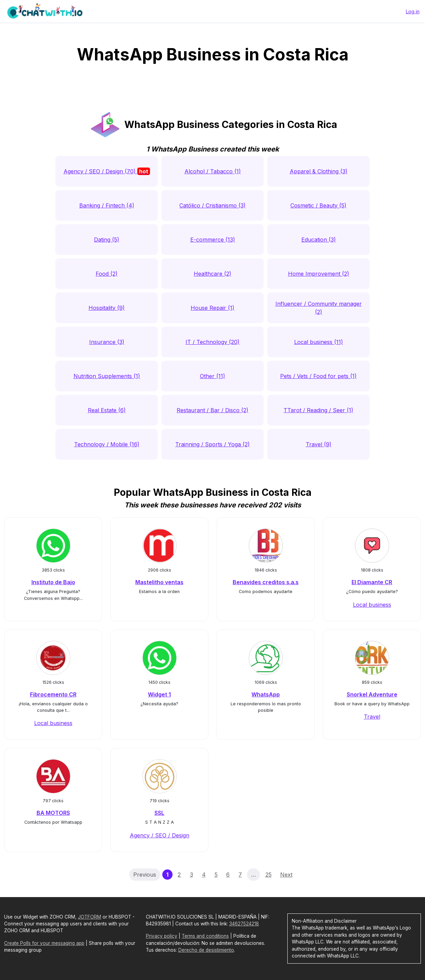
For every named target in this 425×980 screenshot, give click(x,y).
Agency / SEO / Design (160, 835)
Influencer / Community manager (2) (319, 308)
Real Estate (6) (107, 410)
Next (286, 875)
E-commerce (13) (213, 240)
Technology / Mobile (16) (107, 444)
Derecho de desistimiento (206, 950)
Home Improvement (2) (319, 274)
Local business (372, 605)
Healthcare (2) (212, 274)
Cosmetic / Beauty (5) (318, 205)
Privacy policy (162, 936)
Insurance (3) (107, 342)
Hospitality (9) (107, 308)
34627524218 (244, 924)
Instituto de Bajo (53, 582)
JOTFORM (90, 917)
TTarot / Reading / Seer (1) (318, 410)
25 (269, 875)
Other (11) (212, 376)
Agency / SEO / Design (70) (107, 171)
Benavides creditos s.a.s (266, 582)
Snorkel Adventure (372, 694)
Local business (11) (319, 342)
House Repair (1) (212, 308)
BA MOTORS (53, 813)
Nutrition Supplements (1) (107, 376)
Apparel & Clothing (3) (319, 171)
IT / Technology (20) (212, 342)
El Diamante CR (372, 582)
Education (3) (319, 240)
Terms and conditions (205, 936)
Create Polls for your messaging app (44, 943)
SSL (159, 813)
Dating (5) (107, 240)
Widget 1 (159, 694)
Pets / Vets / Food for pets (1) (318, 376)
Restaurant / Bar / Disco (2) (212, 410)
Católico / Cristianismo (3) (212, 205)
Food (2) (107, 274)
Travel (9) (319, 444)
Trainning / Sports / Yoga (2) (212, 444)
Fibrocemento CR (53, 694)
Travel (372, 717)
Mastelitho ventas (159, 582)
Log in (413, 11)
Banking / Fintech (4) (107, 205)
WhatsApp (266, 694)
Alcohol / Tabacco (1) (213, 171)
